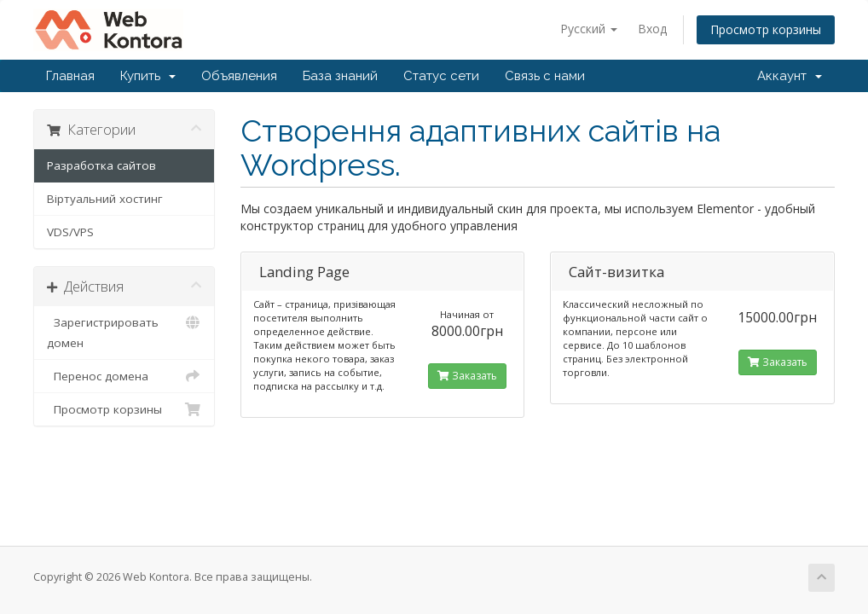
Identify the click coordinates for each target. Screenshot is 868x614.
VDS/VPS (70, 232)
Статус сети (441, 76)
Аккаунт (790, 76)
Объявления (239, 76)
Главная (70, 76)
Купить (148, 76)
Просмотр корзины (766, 29)
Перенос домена (124, 376)
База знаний (340, 76)
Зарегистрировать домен (124, 331)
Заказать (467, 376)
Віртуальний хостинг (105, 199)
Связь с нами (545, 76)
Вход (652, 29)
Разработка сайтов (101, 165)
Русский (589, 29)
